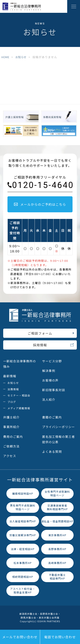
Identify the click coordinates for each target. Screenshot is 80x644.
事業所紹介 (11, 427)
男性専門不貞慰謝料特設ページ (23, 507)
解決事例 (49, 371)
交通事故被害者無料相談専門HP (57, 507)
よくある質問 (52, 452)
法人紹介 (49, 399)
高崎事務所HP (57, 563)
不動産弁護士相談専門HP (57, 577)
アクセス (10, 456)
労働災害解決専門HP (23, 535)
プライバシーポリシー (59, 427)
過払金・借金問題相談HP (57, 521)
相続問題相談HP (23, 577)
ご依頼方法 (11, 446)
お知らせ (21, 57)
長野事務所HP (57, 549)
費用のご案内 (13, 437)
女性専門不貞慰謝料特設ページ (57, 493)
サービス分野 (52, 361)
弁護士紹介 (11, 417)
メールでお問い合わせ (20, 637)
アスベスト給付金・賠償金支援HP (23, 590)
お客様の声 (50, 380)
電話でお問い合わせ (60, 637)
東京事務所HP (57, 535)
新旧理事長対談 (54, 390)
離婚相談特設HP (23, 493)
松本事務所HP (23, 563)
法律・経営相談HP (23, 549)
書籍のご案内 (52, 417)
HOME (5, 57)
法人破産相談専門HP (23, 521)
